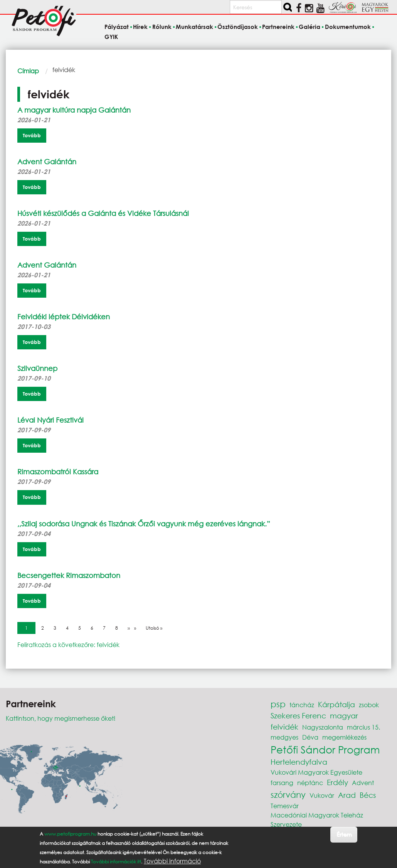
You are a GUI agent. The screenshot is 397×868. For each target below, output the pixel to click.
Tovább (32, 135)
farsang (282, 783)
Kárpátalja (336, 704)
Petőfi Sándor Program (325, 749)
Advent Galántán (47, 162)
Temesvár (285, 806)
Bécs (368, 795)
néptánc (310, 783)
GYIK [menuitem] (111, 37)
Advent (363, 783)
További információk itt (116, 862)
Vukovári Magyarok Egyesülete (316, 772)
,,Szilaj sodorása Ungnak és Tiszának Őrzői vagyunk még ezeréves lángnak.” (144, 524)
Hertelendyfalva (299, 762)
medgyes (284, 737)
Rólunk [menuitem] (162, 27)
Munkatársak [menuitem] (194, 27)
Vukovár (322, 795)
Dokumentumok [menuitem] (348, 27)
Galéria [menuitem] (310, 27)
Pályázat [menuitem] (117, 27)
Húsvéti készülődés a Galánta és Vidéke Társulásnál (103, 213)
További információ (172, 861)
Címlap (28, 71)
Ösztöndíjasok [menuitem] (238, 27)
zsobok (369, 705)
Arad (347, 795)
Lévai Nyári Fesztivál (50, 420)
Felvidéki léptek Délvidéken (64, 317)
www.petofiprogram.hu (70, 834)
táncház (302, 705)
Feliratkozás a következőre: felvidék (68, 645)
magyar (344, 715)
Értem (344, 834)
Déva (310, 737)
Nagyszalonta (323, 727)
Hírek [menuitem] (140, 27)
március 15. (363, 727)
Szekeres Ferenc (298, 715)
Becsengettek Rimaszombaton (69, 575)
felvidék (284, 727)
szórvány (288, 795)
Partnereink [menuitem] (278, 27)
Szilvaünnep (37, 368)
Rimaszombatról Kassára (58, 472)
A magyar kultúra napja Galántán (74, 110)
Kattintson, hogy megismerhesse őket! (61, 718)
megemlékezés (344, 737)
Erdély (337, 782)
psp (278, 704)
